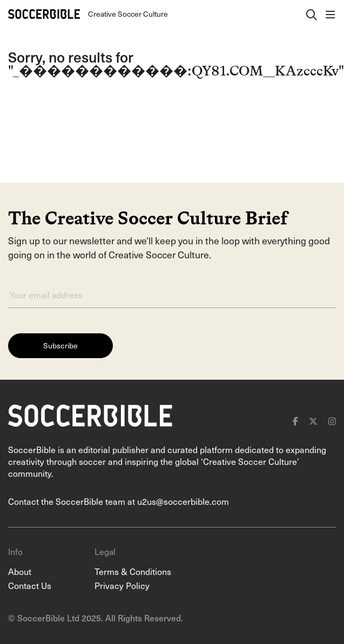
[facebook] (295, 421)
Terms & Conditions (133, 571)
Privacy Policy (122, 585)
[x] (313, 421)
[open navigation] (330, 14)
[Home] (44, 14)
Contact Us (30, 585)
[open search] (312, 14)
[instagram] (332, 421)
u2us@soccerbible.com (183, 501)
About (20, 571)
